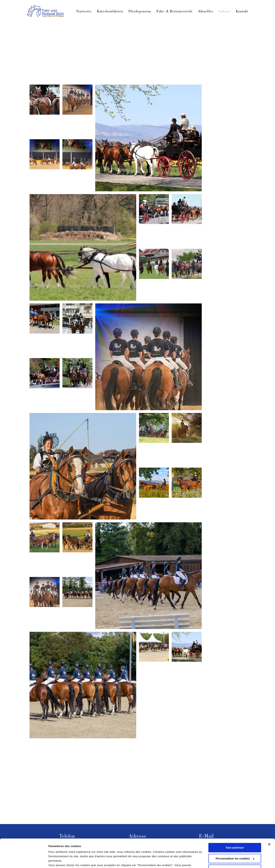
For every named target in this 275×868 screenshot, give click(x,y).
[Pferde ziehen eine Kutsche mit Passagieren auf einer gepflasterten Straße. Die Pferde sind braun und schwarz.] (154, 209)
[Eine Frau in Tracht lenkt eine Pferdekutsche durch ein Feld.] (77, 537)
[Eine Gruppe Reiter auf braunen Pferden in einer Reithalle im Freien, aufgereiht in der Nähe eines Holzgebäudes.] (149, 576)
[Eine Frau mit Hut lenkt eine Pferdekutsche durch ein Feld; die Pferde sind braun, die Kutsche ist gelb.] (83, 466)
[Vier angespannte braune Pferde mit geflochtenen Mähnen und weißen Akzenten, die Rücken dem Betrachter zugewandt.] (45, 100)
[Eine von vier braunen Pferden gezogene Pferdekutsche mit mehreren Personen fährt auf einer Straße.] (187, 209)
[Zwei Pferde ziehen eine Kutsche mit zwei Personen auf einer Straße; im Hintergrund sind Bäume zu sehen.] (77, 373)
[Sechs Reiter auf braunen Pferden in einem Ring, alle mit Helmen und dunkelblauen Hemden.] (45, 592)
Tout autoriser (235, 824)
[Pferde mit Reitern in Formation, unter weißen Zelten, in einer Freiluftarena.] (154, 647)
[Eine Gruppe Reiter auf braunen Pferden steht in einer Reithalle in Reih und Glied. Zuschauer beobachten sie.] (77, 100)
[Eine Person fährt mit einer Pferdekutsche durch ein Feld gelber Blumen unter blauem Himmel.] (154, 483)
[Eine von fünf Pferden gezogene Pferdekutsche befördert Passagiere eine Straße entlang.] (187, 647)
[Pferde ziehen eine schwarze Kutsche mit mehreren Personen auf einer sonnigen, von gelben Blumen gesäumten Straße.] (149, 138)
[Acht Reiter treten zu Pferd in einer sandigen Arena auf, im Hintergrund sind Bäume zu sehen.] (77, 592)
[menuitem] (81, 12)
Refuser (235, 846)
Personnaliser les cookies (235, 835)
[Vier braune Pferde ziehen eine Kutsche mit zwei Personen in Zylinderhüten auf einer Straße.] (187, 264)
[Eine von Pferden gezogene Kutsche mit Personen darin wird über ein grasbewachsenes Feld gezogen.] (83, 247)
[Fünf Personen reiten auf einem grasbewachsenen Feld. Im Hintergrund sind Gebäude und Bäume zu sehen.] (154, 264)
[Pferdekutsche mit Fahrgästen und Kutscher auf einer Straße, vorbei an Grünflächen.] (45, 373)
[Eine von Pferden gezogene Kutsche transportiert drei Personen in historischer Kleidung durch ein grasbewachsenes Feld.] (154, 428)
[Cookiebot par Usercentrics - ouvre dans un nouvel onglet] (24, 861)
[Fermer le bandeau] (269, 821)
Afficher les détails (61, 861)
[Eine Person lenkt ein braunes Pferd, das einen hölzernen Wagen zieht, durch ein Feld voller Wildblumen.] (187, 483)
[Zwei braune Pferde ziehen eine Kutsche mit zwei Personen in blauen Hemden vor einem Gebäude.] (45, 318)
